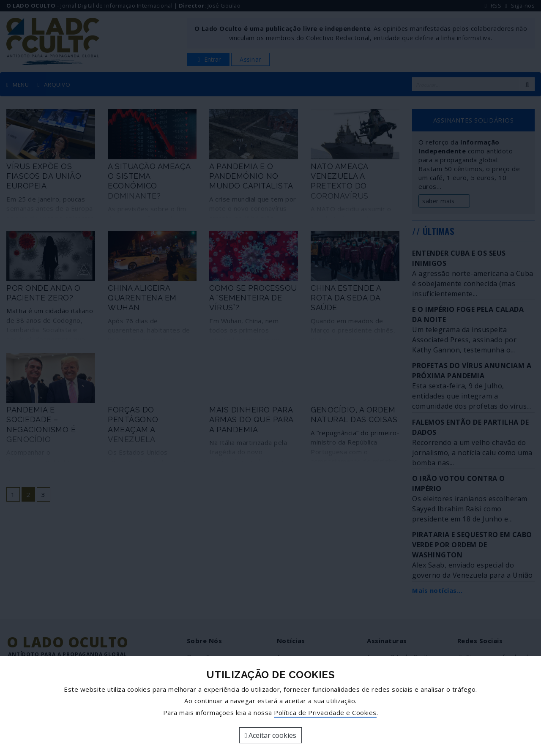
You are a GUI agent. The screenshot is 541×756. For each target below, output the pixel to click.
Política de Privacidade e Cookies (325, 712)
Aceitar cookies (271, 735)
